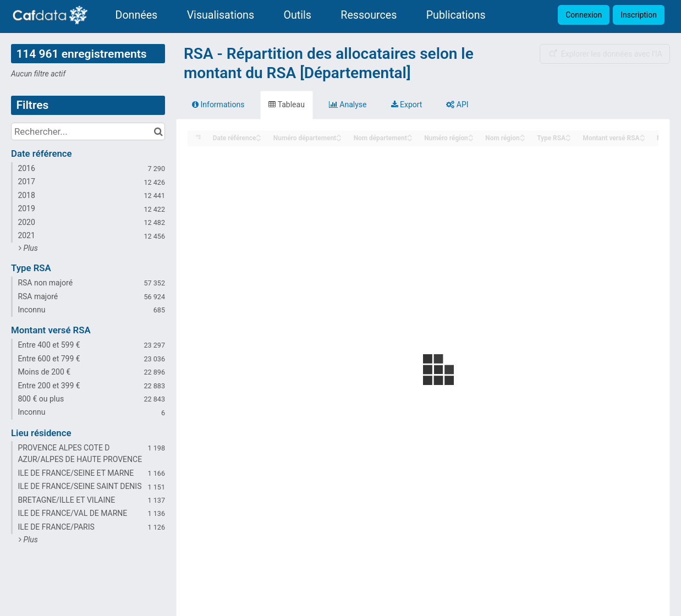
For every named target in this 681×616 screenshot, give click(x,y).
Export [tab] (407, 105)
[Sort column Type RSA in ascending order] (568, 135)
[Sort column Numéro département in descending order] (339, 139)
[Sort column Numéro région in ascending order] (471, 135)
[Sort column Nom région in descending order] (523, 139)
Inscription (639, 15)
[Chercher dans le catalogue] (158, 131)
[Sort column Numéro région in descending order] (471, 139)
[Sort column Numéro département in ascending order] (339, 135)
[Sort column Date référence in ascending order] (259, 135)
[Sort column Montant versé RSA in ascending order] (642, 135)
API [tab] (457, 105)
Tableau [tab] (286, 105)
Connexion (584, 15)
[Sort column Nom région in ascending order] (523, 135)
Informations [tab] (218, 105)
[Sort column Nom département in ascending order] (410, 135)
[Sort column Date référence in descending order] (259, 139)
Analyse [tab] (348, 105)
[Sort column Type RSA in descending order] (568, 139)
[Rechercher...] (88, 131)
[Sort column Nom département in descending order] (410, 139)
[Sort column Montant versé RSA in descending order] (642, 139)
